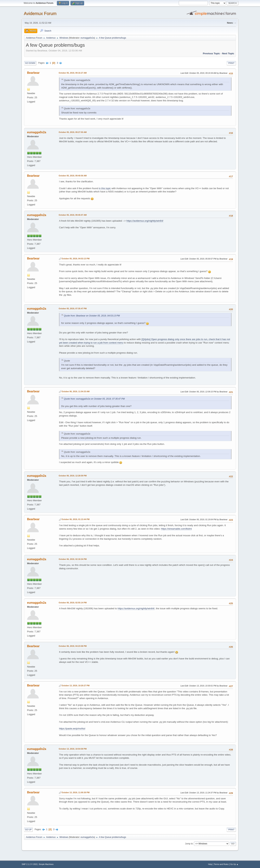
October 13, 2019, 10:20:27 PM (76, 686)
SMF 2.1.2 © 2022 (30, 864)
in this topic (105, 188)
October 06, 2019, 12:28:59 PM (73, 476)
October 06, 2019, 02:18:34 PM (73, 559)
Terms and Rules (221, 864)
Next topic (228, 53)
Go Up (28, 830)
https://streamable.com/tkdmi (176, 529)
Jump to (189, 844)
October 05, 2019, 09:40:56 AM (73, 176)
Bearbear (33, 73)
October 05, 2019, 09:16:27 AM (73, 73)
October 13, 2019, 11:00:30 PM (76, 792)
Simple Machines (46, 864)
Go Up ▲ (234, 864)
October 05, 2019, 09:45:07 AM (73, 215)
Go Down (30, 63)
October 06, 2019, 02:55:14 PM (73, 603)
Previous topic (211, 53)
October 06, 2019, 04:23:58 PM (73, 646)
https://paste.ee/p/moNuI (72, 729)
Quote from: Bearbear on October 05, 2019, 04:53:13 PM (92, 316)
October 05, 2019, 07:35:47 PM (73, 309)
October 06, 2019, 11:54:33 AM (76, 391)
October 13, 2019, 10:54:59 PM (73, 749)
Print (231, 63)
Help (210, 864)
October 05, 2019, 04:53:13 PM (76, 259)
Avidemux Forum (40, 13)
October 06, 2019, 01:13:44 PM (76, 519)
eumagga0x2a (87, 38)
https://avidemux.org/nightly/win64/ (145, 221)
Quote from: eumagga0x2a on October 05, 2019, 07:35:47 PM (94, 399)
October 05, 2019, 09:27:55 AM (73, 132)
